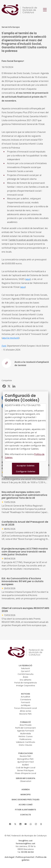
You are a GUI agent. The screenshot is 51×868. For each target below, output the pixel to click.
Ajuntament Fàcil (26, 762)
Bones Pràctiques (26, 770)
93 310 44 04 (27, 852)
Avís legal (9, 857)
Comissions (26, 700)
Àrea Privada (26, 725)
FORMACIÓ (26, 722)
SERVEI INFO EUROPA (26, 778)
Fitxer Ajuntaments (26, 810)
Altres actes (26, 711)
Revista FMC (26, 756)
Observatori (26, 781)
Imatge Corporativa (26, 686)
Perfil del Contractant (26, 728)
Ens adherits (26, 680)
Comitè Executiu (26, 674)
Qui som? (26, 671)
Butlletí (26, 765)
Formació (26, 702)
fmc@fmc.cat (26, 841)
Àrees (26, 677)
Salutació (26, 668)
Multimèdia (26, 734)
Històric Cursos (26, 736)
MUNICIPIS (26, 795)
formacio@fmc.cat (26, 844)
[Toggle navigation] (45, 10)
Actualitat (26, 697)
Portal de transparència (26, 683)
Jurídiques (26, 705)
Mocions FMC (26, 714)
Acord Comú (26, 805)
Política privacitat (25, 857)
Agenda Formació (26, 731)
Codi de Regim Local (26, 768)
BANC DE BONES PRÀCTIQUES (26, 800)
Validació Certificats (26, 742)
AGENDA (26, 789)
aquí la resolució (11, 338)
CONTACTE (26, 815)
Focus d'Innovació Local (26, 708)
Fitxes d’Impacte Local (26, 773)
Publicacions (26, 739)
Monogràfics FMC (26, 759)
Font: (4, 346)
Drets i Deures (26, 745)
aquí (28, 279)
